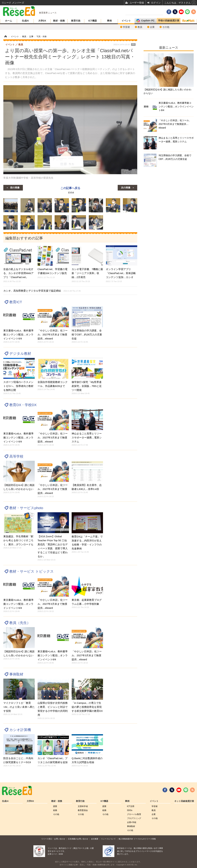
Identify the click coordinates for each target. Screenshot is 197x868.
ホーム (9, 21)
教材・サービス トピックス (32, 571)
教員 (140, 27)
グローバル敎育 (134, 814)
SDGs (130, 810)
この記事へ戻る (70, 191)
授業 (55, 806)
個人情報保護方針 (126, 839)
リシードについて (108, 839)
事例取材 (16, 674)
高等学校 (16, 456)
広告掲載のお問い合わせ (78, 839)
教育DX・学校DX (23, 405)
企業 (152, 27)
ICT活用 (131, 806)
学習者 (126, 27)
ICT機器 (93, 21)
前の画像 (15, 187)
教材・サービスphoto (26, 508)
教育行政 (76, 21)
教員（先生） (20, 623)
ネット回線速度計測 (184, 801)
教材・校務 (59, 21)
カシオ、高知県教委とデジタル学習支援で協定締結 (42, 291)
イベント (126, 21)
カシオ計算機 (20, 730)
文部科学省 (83, 806)
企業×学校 (132, 822)
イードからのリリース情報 (145, 839)
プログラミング (134, 818)
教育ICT (16, 302)
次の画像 (126, 187)
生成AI (25, 21)
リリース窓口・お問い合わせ (53, 839)
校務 (55, 810)
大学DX (42, 21)
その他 (166, 27)
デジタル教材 (20, 353)
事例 (109, 21)
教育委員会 (83, 810)
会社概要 (95, 839)
